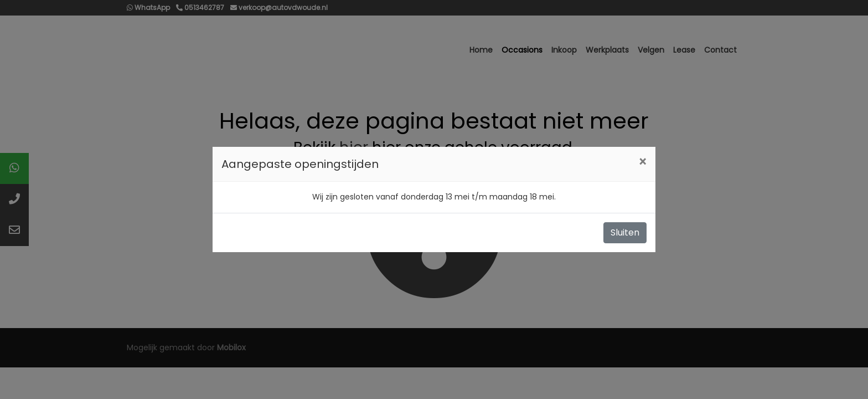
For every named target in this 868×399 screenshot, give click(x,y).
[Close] (642, 162)
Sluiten (625, 232)
